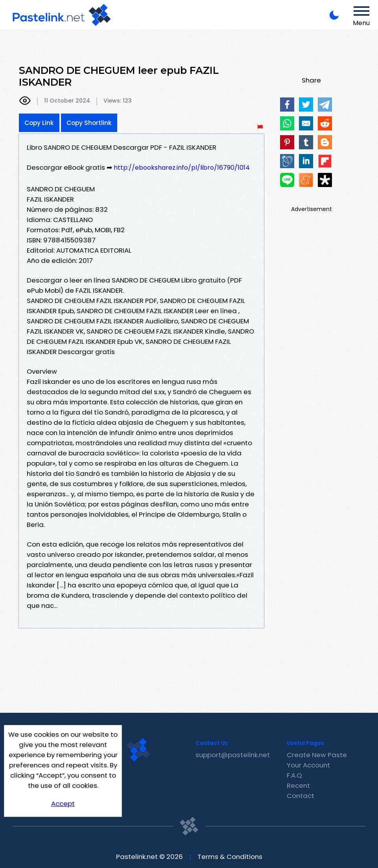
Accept (63, 804)
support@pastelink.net (233, 755)
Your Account (308, 765)
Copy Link (39, 123)
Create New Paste (317, 755)
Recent (298, 785)
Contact (301, 796)
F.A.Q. (295, 775)
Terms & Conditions (230, 857)
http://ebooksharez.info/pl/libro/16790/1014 (182, 168)
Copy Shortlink (89, 123)
